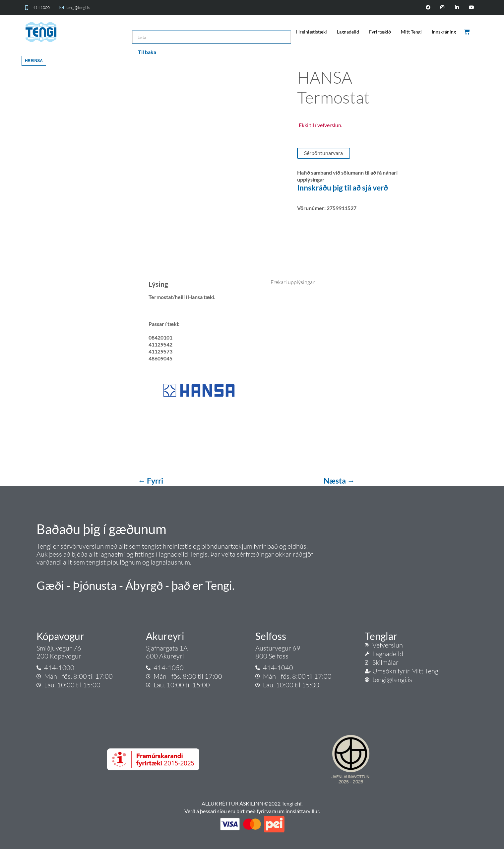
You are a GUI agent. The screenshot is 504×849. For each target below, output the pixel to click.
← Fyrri (151, 481)
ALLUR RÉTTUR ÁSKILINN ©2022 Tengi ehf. (252, 803)
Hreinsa (34, 61)
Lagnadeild (348, 32)
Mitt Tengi (411, 32)
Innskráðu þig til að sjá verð (343, 188)
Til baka (147, 52)
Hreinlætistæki (312, 32)
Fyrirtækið (380, 32)
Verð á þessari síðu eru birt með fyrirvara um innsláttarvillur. (252, 811)
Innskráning (444, 32)
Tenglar (381, 636)
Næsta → (339, 481)
